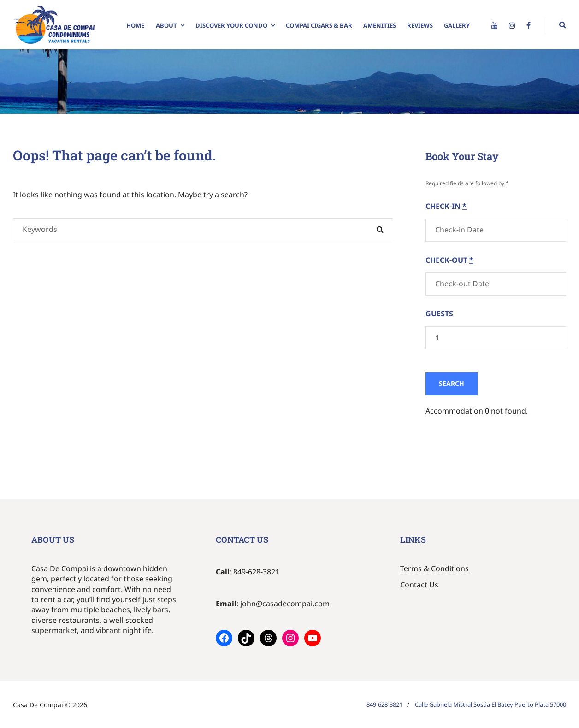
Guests (439, 314)
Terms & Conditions (434, 568)
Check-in (446, 206)
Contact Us (419, 585)
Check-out (449, 260)
